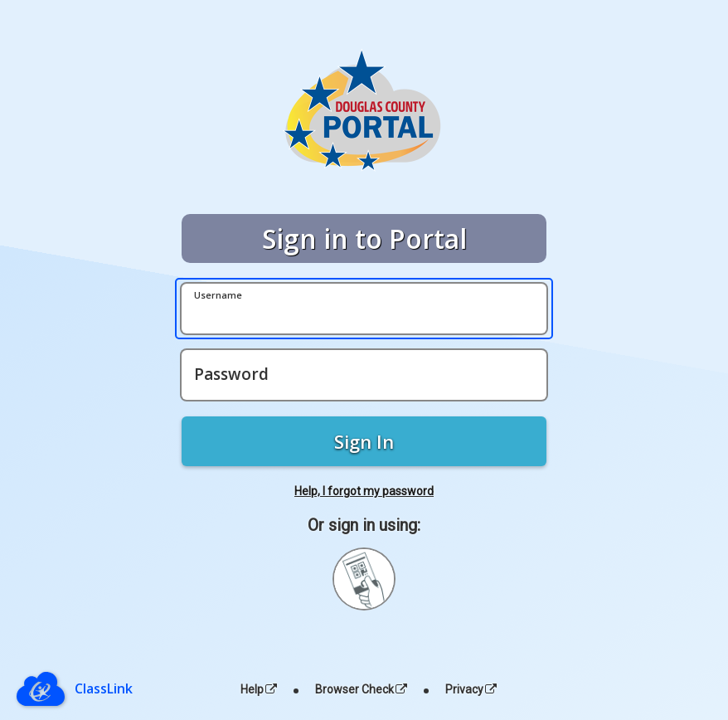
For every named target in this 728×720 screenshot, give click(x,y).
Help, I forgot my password (364, 491)
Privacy (471, 689)
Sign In (364, 441)
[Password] (364, 375)
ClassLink (104, 688)
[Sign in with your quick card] (364, 579)
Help (259, 689)
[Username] (364, 309)
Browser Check (361, 689)
